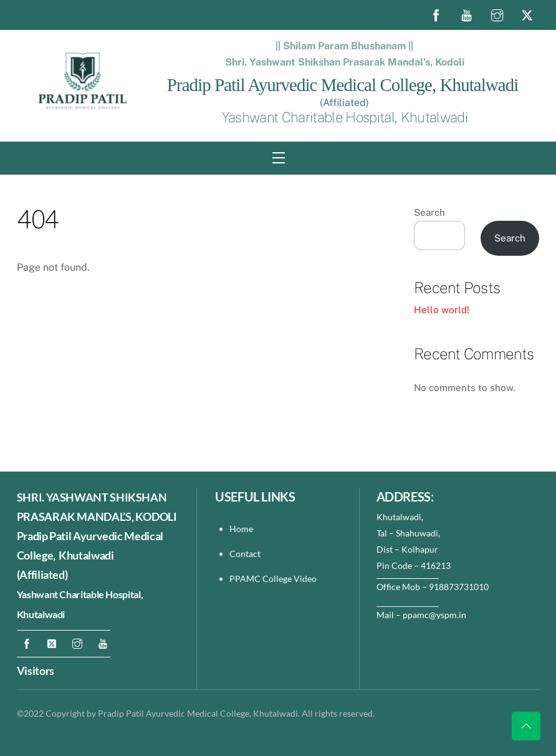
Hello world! (442, 310)
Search (429, 212)
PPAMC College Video (273, 579)
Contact (246, 554)
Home (241, 529)
